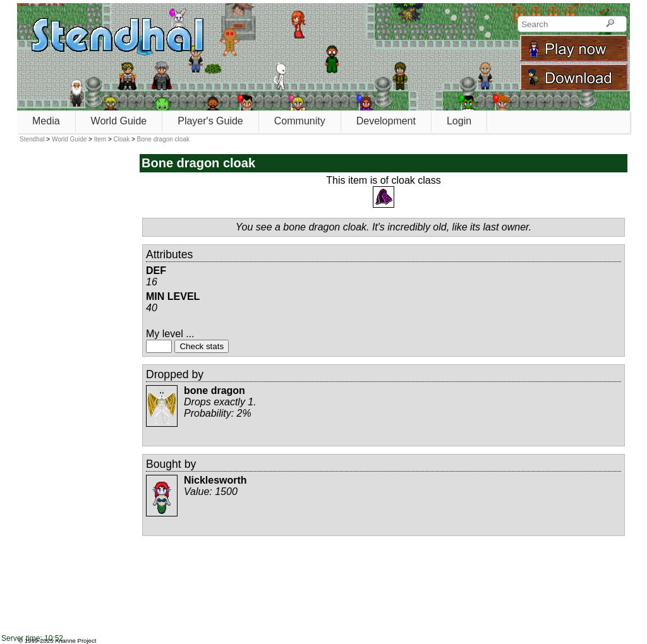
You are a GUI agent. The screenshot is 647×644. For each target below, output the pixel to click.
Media (46, 121)
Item (100, 139)
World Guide (119, 121)
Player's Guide (210, 121)
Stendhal (32, 139)
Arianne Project (76, 641)
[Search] (610, 24)
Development (386, 121)
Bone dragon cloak (163, 139)
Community (300, 121)
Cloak (122, 139)
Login (459, 121)
